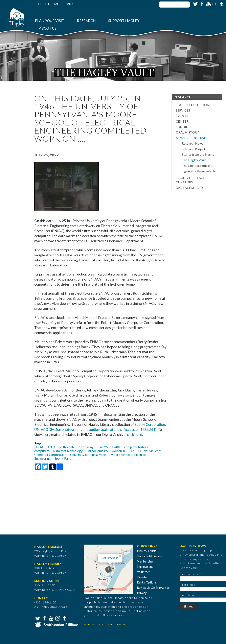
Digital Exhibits (190, 187)
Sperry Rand (63, 458)
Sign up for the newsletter (199, 171)
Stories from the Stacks (198, 154)
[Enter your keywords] (174, 5)
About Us (48, 28)
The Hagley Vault (194, 160)
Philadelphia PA (97, 451)
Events (182, 116)
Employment (145, 567)
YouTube (208, 4)
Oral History (187, 132)
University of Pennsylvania (88, 455)
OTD (52, 447)
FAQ (57, 4)
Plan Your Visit (50, 21)
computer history (136, 447)
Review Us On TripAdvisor (154, 588)
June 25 (103, 447)
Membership (145, 561)
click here (134, 434)
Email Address (190, 574)
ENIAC (39, 447)
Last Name (187, 595)
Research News (193, 143)
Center (182, 121)
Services (183, 110)
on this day (86, 447)
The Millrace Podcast (197, 165)
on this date (67, 447)
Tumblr (221, 4)
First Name (188, 585)
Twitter (195, 4)
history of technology (68, 451)
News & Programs (191, 138)
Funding (183, 127)
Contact (71, 4)
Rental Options (147, 582)
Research (86, 21)
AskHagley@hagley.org (51, 607)
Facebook (202, 4)
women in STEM (123, 451)
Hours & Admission (149, 556)
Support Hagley (124, 21)
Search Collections (193, 105)
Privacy (142, 593)
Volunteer (144, 572)
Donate (44, 4)
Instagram (214, 4)
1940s (116, 447)
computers (42, 451)
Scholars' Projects (194, 149)
